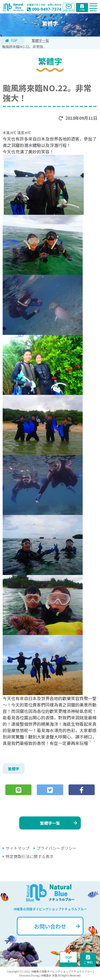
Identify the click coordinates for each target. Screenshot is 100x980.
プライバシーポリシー (55, 848)
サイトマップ (16, 848)
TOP (11, 40)
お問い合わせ (57, 926)
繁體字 (14, 769)
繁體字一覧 (40, 40)
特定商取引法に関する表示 (28, 856)
